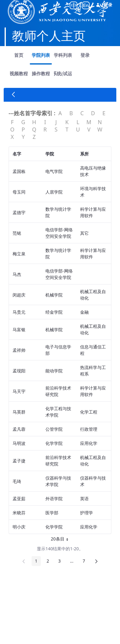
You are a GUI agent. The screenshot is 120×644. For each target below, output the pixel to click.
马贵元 (19, 312)
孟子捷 (19, 461)
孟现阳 (19, 371)
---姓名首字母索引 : (32, 113)
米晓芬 (19, 513)
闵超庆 (19, 295)
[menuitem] (19, 55)
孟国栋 (19, 171)
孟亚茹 (19, 499)
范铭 (17, 233)
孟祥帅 (19, 350)
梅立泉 (19, 254)
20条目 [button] (60, 540)
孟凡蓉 (19, 429)
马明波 (19, 443)
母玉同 (19, 192)
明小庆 (19, 527)
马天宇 (19, 391)
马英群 (19, 412)
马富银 (19, 330)
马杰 (17, 274)
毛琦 (17, 481)
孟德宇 (19, 212)
